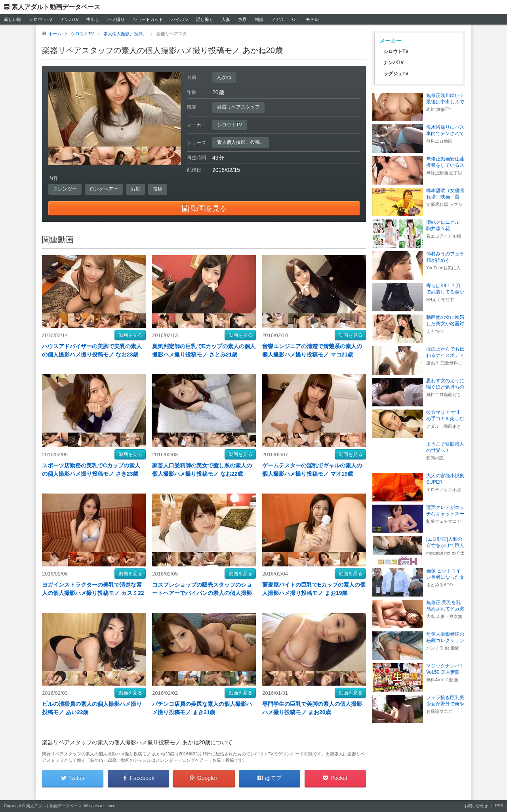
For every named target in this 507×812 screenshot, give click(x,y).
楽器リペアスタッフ (238, 107)
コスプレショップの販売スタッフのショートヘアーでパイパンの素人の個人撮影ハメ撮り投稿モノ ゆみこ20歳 (202, 593)
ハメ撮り (116, 19)
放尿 (242, 19)
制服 (259, 19)
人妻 (226, 19)
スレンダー (65, 189)
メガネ (278, 19)
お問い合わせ (476, 806)
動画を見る (130, 335)
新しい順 (13, 19)
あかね (224, 77)
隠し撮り (205, 19)
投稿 (158, 189)
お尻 (135, 189)
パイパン (180, 19)
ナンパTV (70, 19)
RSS (499, 806)
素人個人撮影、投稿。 (241, 142)
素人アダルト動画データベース (56, 7)
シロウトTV (41, 19)
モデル (312, 19)
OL (295, 19)
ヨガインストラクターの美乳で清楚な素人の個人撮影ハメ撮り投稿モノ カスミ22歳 (93, 593)
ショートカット (148, 19)
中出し (93, 19)
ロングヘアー (104, 189)
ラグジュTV (396, 74)
